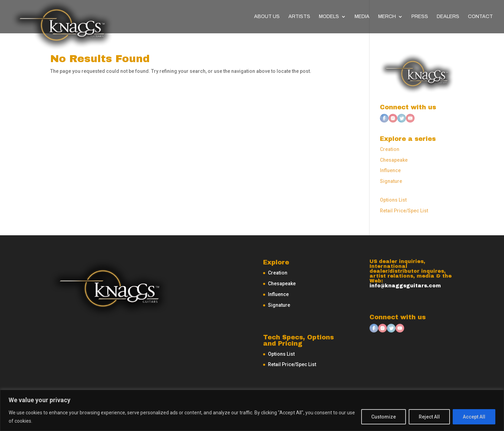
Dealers (448, 17)
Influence (390, 170)
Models (329, 17)
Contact (480, 17)
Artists (299, 17)
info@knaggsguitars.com (405, 286)
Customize (384, 417)
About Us (267, 17)
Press (420, 17)
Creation (390, 149)
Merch (387, 17)
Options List (393, 200)
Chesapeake (394, 160)
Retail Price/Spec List (404, 211)
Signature (391, 181)
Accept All (474, 417)
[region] (252, 410)
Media (362, 17)
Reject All (429, 417)
